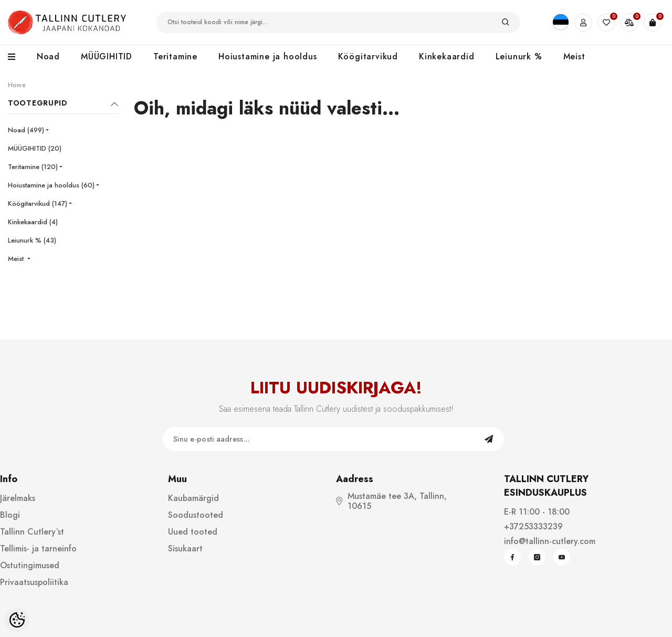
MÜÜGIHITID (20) (35, 148)
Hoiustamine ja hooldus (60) (51, 185)
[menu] (17, 57)
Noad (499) (26, 130)
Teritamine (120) (33, 167)
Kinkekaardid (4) (33, 222)
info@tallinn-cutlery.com (550, 541)
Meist (17, 259)
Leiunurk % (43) (32, 240)
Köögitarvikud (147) (38, 203)
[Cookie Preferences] (17, 620)
